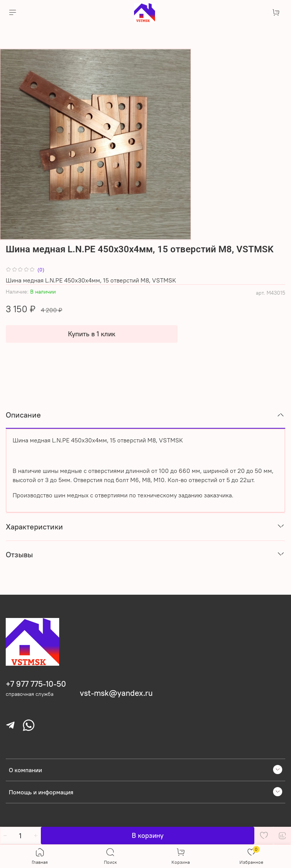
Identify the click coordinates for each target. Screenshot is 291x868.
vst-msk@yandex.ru (116, 693)
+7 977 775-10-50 (36, 684)
